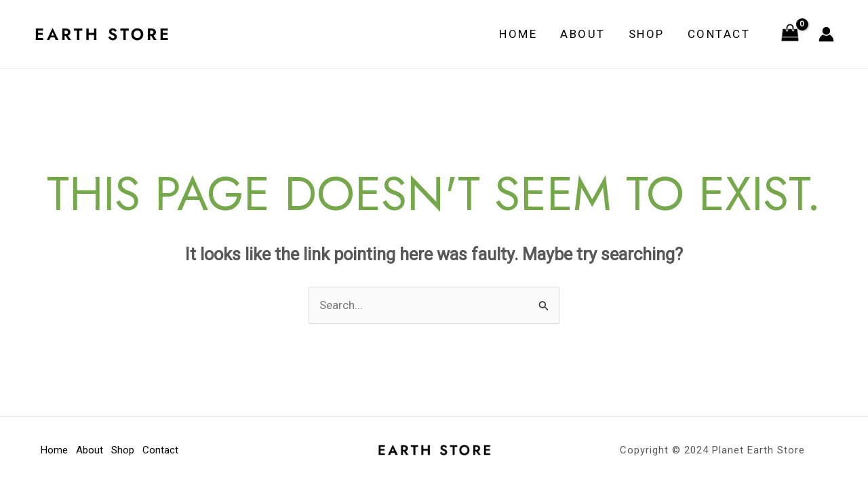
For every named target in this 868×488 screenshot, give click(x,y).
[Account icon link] (826, 34)
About (583, 34)
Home (518, 34)
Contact (719, 34)
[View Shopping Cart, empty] (790, 34)
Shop (647, 34)
